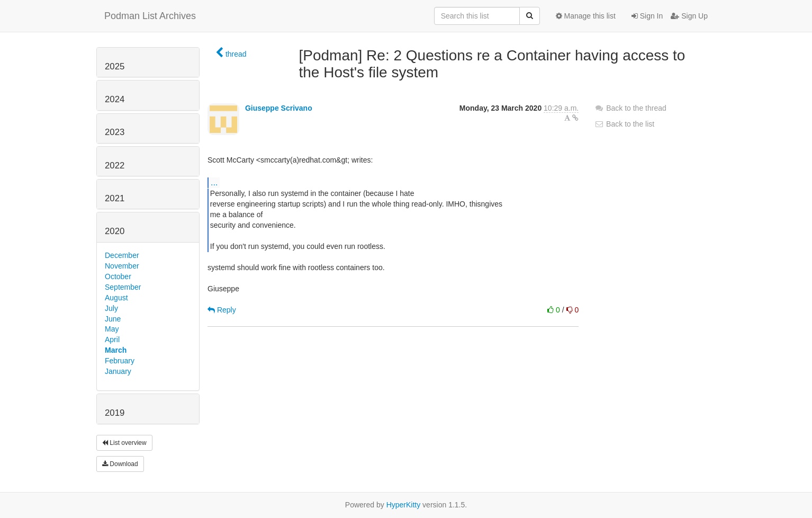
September (123, 287)
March (116, 350)
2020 (115, 231)
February (120, 361)
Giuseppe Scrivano (279, 108)
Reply (222, 310)
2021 (115, 198)
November (122, 266)
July (111, 308)
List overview (124, 443)
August (116, 298)
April (112, 340)
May (112, 329)
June (113, 319)
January (118, 371)
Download (120, 464)
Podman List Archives (150, 16)
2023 (115, 132)
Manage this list (586, 16)
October (118, 276)
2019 (115, 413)
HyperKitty (404, 505)
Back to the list (624, 124)
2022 (115, 166)
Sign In (647, 16)
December (122, 255)
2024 (115, 99)
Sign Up (689, 16)
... (214, 182)
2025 (115, 66)
